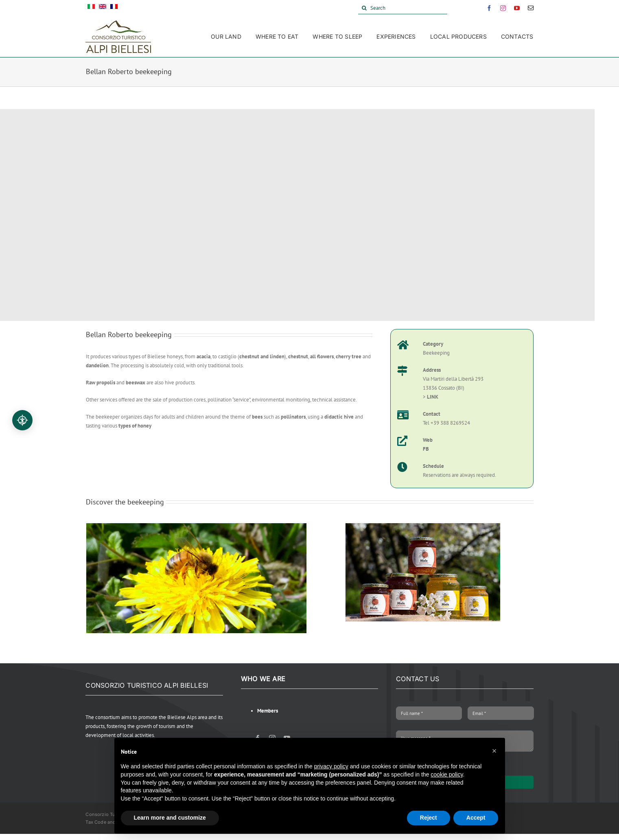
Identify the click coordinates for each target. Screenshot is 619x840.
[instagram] (503, 8)
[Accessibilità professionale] (22, 420)
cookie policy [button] (447, 774)
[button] (494, 751)
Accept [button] (476, 818)
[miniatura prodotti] (423, 527)
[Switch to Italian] (91, 8)
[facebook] (489, 8)
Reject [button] (429, 818)
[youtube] (517, 8)
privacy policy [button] (331, 766)
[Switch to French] (114, 8)
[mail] (531, 8)
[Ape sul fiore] (197, 527)
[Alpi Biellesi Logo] (118, 23)
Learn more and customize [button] (170, 818)
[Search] (403, 8)
